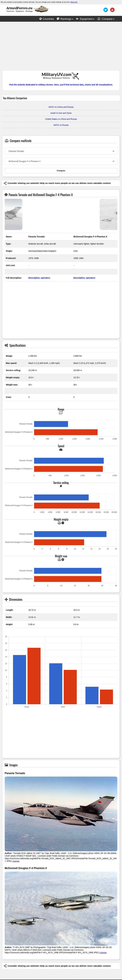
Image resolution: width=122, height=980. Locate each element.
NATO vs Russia (61, 125)
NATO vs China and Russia (61, 107)
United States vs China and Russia (61, 119)
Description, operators (39, 278)
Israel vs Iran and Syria (61, 113)
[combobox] (61, 151)
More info (74, 2)
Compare (61, 171)
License (16, 861)
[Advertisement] (61, 47)
